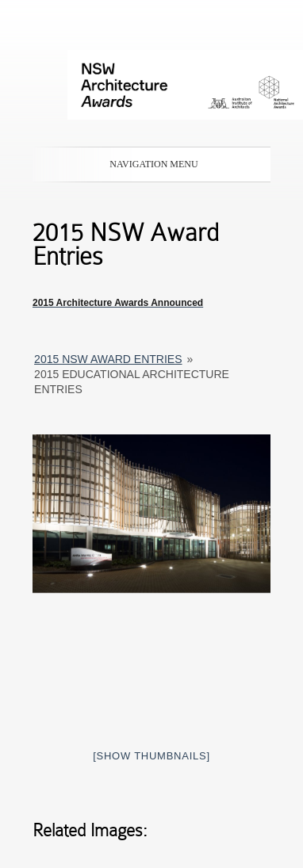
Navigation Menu (148, 164)
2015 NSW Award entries (108, 359)
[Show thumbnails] (151, 756)
